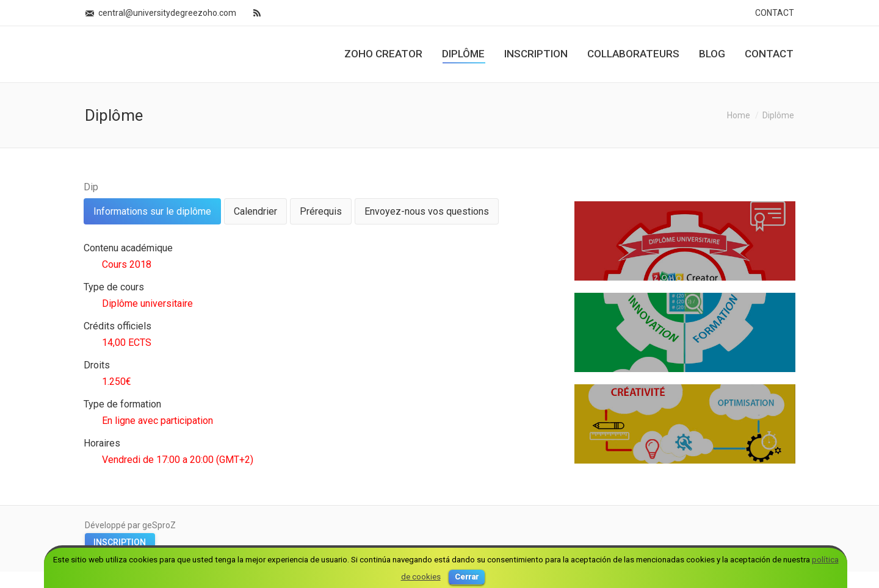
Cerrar (467, 577)
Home (739, 115)
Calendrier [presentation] (255, 211)
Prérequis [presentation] (321, 211)
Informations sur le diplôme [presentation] (152, 211)
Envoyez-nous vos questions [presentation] (427, 211)
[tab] (152, 211)
